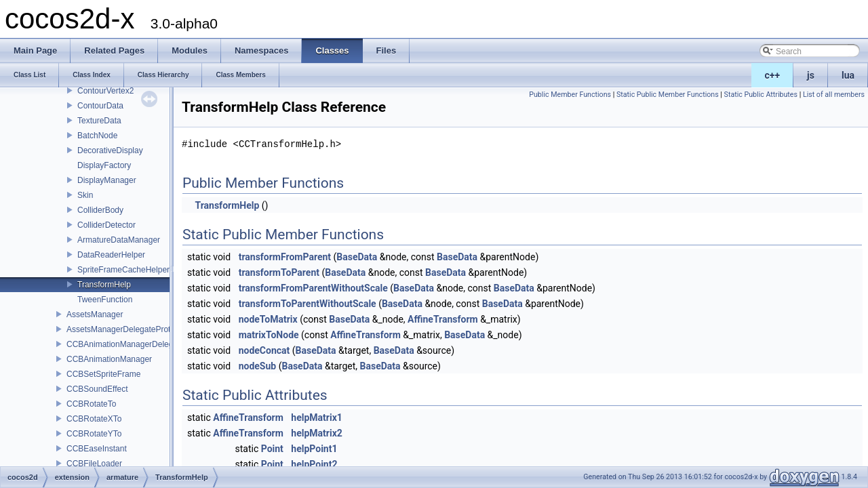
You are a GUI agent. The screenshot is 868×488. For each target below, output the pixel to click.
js (811, 75)
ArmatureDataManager (119, 240)
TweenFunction (105, 300)
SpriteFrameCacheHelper (123, 270)
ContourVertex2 (105, 91)
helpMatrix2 (316, 433)
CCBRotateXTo (94, 419)
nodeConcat (264, 350)
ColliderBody (100, 210)
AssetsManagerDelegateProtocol (126, 329)
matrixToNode (269, 335)
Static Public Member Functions (668, 95)
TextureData (99, 121)
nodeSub (258, 366)
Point (272, 449)
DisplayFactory (104, 165)
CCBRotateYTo (94, 434)
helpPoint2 (314, 464)
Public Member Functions (570, 95)
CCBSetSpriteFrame (103, 374)
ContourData (100, 106)
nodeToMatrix (268, 319)
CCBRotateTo (91, 404)
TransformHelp (104, 285)
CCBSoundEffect (97, 389)
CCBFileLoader (94, 464)
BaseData (357, 257)
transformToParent (279, 272)
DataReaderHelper (111, 255)
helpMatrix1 (316, 418)
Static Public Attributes (761, 95)
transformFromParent (285, 257)
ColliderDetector (106, 225)
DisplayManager (107, 180)
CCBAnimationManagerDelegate (125, 344)
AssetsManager (95, 314)
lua (848, 75)
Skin (85, 195)
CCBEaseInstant (97, 449)
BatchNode (97, 136)
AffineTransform (443, 319)
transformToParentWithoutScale (308, 304)
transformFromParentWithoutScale (313, 288)
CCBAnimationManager (109, 359)
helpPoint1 (314, 449)
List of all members (834, 95)
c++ (773, 75)
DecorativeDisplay (110, 150)
